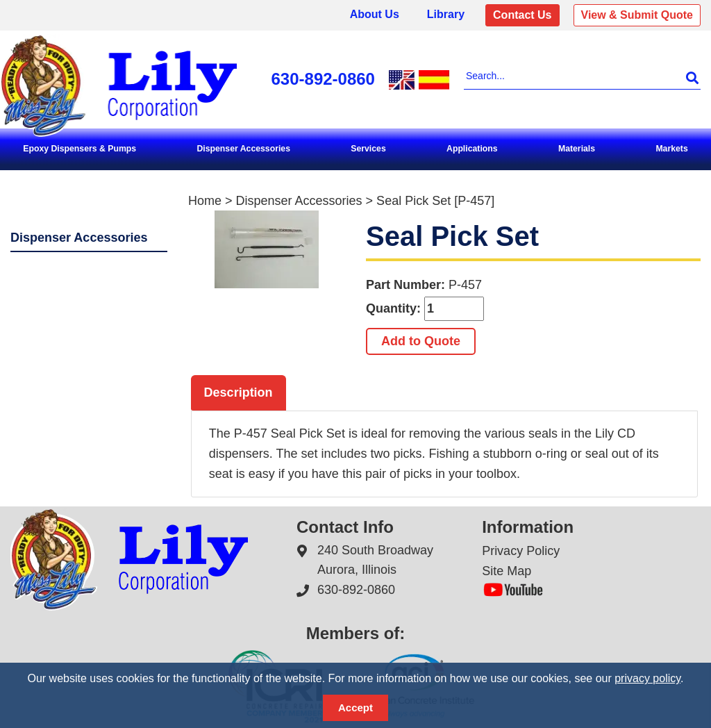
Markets (671, 149)
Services (368, 149)
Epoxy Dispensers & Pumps (80, 149)
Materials (577, 149)
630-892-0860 (323, 79)
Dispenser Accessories (243, 149)
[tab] (239, 393)
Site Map (507, 571)
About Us (375, 14)
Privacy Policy (521, 550)
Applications (472, 149)
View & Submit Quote (637, 15)
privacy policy (647, 678)
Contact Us (522, 15)
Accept (355, 708)
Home (205, 201)
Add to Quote (421, 341)
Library (446, 14)
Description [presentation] (239, 392)
